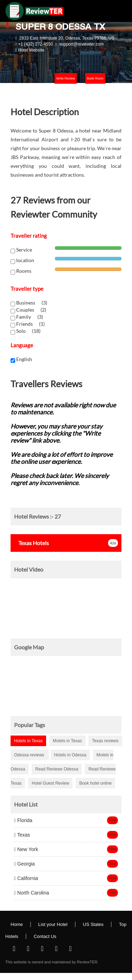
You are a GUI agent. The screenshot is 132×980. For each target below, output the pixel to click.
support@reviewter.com (81, 44)
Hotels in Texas (28, 741)
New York (26, 849)
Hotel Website (31, 50)
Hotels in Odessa (70, 755)
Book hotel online (95, 783)
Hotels (32, 543)
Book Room (95, 78)
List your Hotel (53, 924)
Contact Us (45, 936)
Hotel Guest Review (50, 783)
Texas (22, 835)
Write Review (66, 78)
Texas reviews (105, 741)
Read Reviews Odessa (57, 769)
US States (93, 924)
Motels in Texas (67, 741)
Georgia (24, 864)
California (26, 878)
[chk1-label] (13, 304)
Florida (23, 820)
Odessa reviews (30, 755)
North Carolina (32, 893)
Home (17, 924)
